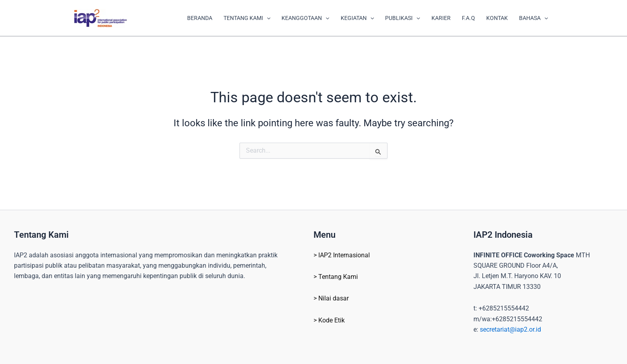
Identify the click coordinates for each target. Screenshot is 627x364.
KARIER (441, 18)
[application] (267, 18)
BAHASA (533, 18)
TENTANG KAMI (247, 18)
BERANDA (200, 18)
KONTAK (497, 18)
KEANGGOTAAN (305, 18)
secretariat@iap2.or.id (510, 329)
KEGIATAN (357, 18)
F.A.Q (468, 18)
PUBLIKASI (402, 18)
